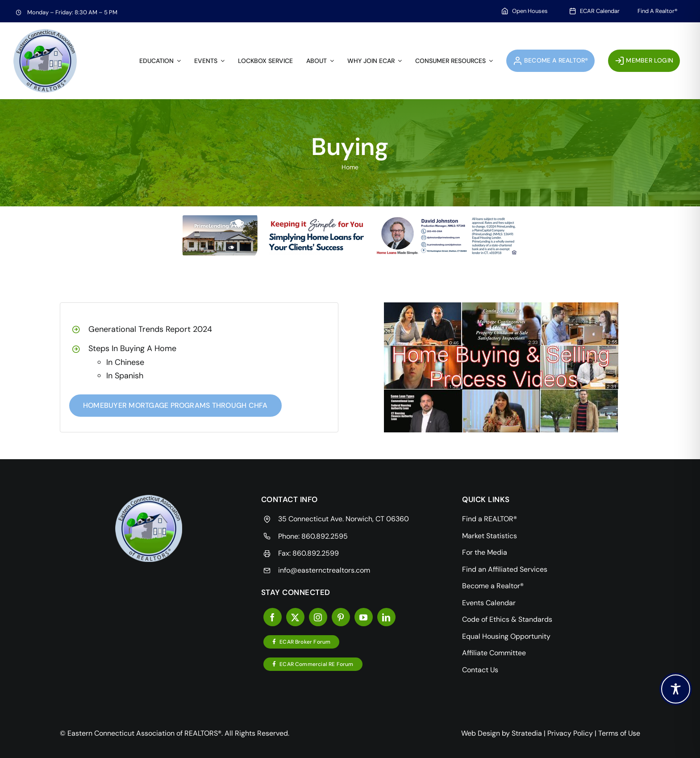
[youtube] (364, 617)
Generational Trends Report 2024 (150, 329)
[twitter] (295, 617)
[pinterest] (341, 617)
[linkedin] (386, 617)
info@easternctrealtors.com (324, 570)
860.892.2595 (325, 536)
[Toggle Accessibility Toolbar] (676, 689)
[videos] (501, 306)
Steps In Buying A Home (132, 348)
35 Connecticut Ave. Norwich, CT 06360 (344, 519)
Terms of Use (619, 733)
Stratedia (527, 733)
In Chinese (125, 362)
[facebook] (273, 617)
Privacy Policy (570, 733)
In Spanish (125, 376)
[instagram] (318, 617)
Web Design (481, 733)
